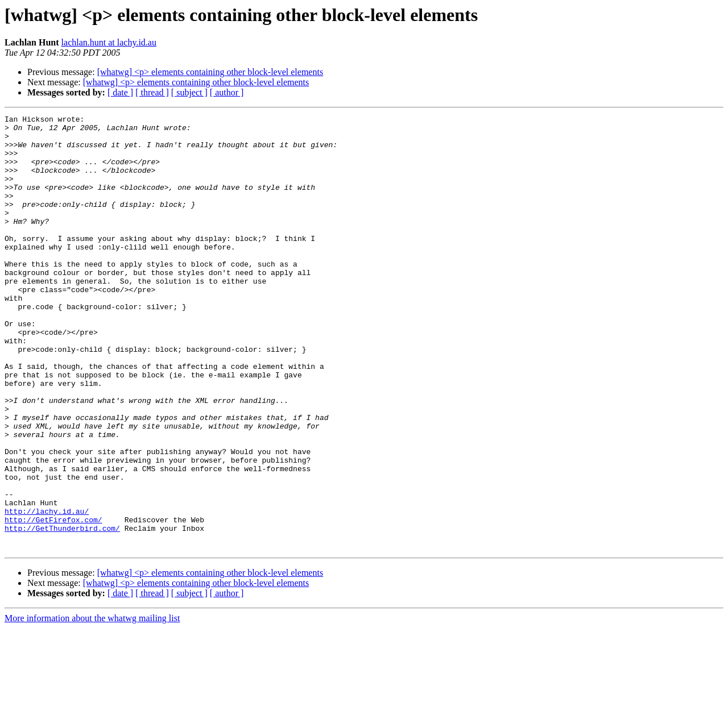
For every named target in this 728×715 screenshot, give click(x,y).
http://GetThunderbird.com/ (62, 612)
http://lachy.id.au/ (47, 591)
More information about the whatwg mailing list (92, 705)
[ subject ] (189, 92)
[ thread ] (152, 92)
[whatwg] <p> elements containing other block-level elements (210, 72)
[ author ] (227, 92)
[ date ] (120, 92)
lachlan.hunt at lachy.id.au (109, 42)
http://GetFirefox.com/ (53, 601)
